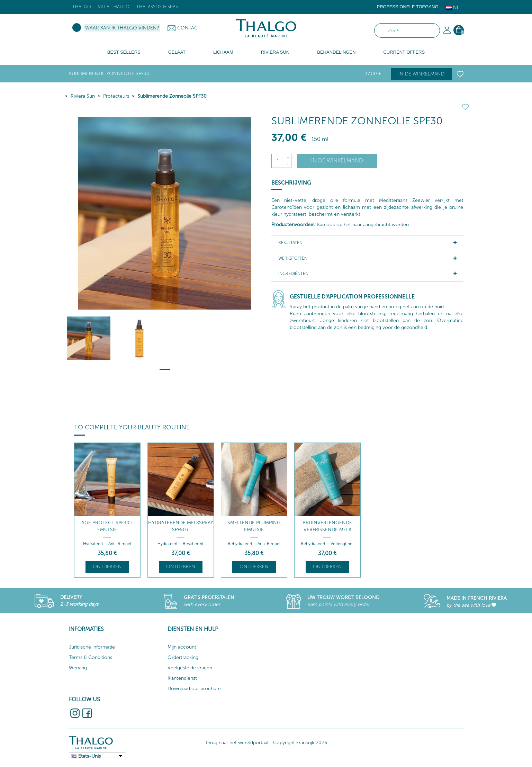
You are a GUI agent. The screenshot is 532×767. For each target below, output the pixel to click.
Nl (453, 7)
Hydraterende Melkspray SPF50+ (181, 526)
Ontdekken (107, 567)
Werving (78, 668)
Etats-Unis (89, 756)
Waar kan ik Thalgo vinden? (122, 28)
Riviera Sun (83, 96)
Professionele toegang (408, 7)
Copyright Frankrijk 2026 (300, 743)
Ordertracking (183, 657)
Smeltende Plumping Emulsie (254, 526)
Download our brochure (194, 689)
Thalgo (82, 7)
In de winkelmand (421, 74)
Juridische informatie (92, 647)
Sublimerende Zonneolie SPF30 (172, 96)
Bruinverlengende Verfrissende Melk (327, 526)
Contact (189, 28)
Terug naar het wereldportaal (237, 743)
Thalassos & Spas (157, 7)
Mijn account (182, 647)
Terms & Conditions (91, 657)
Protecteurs (116, 96)
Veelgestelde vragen (190, 668)
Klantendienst (182, 678)
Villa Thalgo (114, 7)
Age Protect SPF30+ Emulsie (107, 526)
